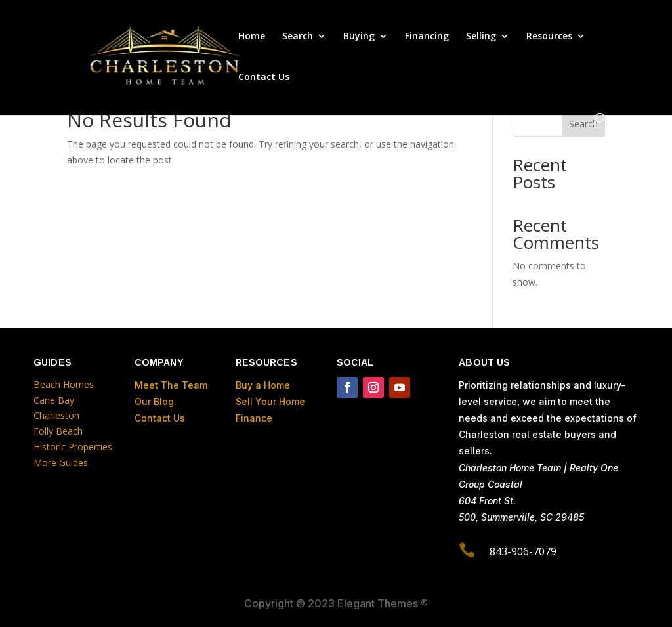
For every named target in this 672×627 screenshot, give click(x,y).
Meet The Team (171, 385)
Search (298, 37)
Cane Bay (54, 400)
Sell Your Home (270, 401)
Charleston (56, 415)
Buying (359, 37)
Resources (549, 37)
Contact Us (264, 77)
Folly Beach (58, 431)
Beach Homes (64, 384)
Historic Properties (73, 447)
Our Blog (154, 401)
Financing (427, 37)
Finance (254, 418)
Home (252, 37)
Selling (481, 37)
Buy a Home (263, 385)
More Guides (62, 463)
